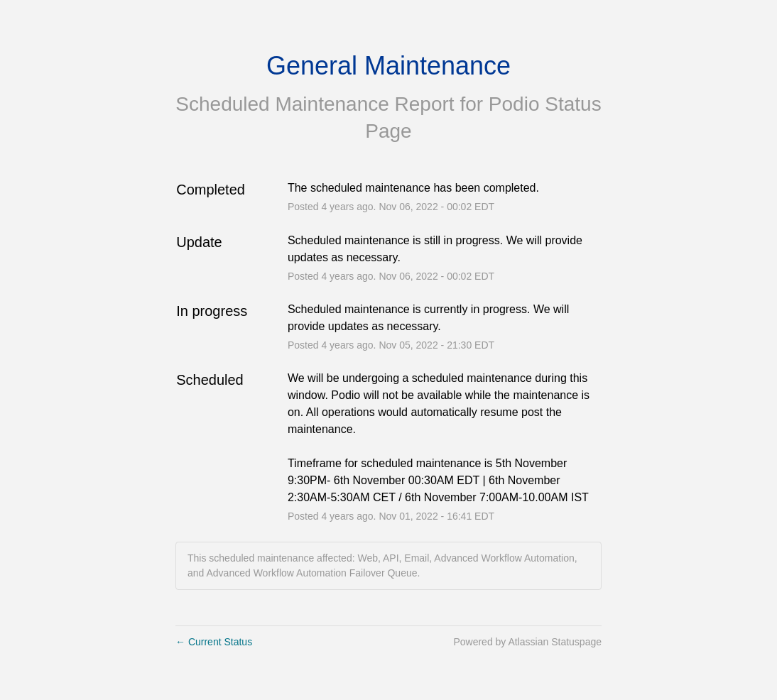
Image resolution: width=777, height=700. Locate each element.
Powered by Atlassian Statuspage (527, 642)
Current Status (214, 642)
